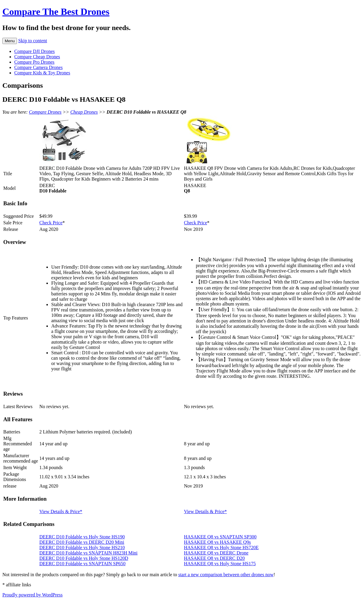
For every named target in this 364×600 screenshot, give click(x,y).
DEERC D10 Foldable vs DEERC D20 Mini (82, 542)
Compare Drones (45, 112)
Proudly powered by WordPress (32, 595)
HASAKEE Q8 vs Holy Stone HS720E (221, 547)
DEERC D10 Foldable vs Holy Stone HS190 (82, 537)
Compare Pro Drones (34, 62)
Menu (10, 41)
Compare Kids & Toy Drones (42, 73)
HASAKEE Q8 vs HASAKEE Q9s (218, 542)
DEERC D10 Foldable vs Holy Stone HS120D (84, 558)
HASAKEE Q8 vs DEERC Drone (216, 553)
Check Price (51, 223)
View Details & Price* (61, 512)
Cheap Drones (84, 112)
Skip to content (33, 41)
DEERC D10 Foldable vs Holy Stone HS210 (82, 547)
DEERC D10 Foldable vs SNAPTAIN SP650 (82, 564)
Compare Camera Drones (39, 67)
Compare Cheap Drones (37, 57)
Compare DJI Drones (34, 51)
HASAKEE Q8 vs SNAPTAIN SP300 (220, 537)
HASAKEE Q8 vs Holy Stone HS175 (220, 564)
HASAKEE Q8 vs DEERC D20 (214, 558)
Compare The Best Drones (56, 12)
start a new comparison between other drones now (226, 575)
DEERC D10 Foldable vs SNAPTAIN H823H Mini (88, 553)
